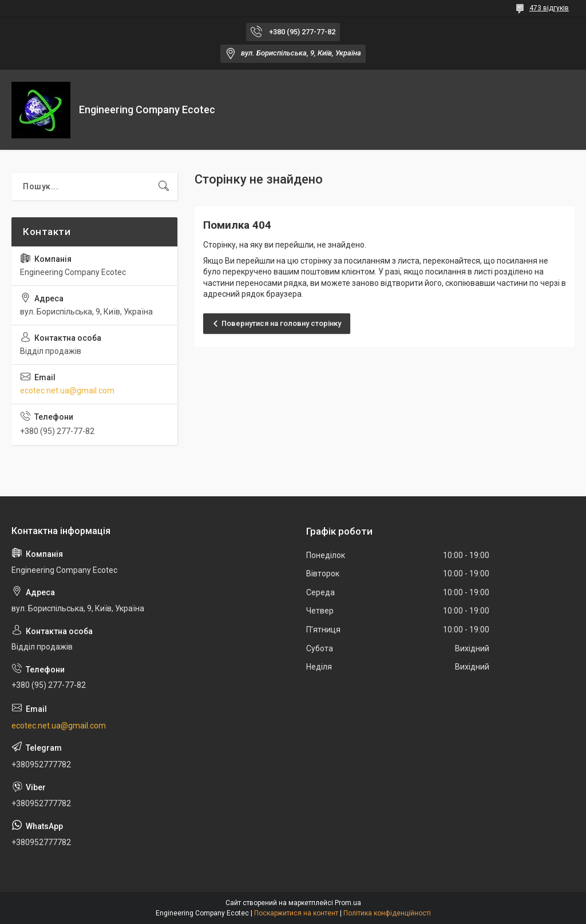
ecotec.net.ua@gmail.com (67, 391)
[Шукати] (164, 186)
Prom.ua (348, 903)
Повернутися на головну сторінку (281, 323)
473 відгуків (549, 8)
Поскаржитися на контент (296, 913)
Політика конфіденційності (387, 913)
